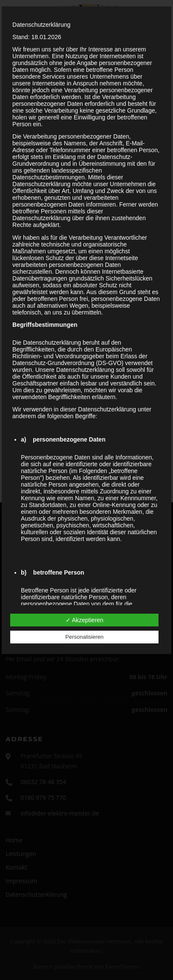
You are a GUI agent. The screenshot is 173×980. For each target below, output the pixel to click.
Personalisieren (84, 637)
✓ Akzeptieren (85, 620)
